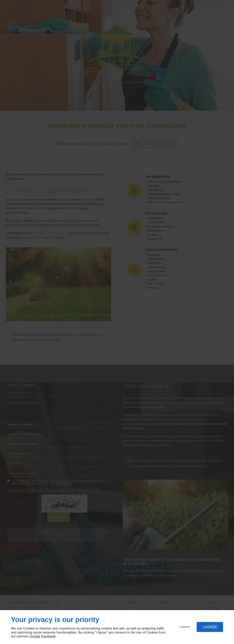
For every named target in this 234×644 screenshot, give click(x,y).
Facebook (48, 636)
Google (35, 636)
